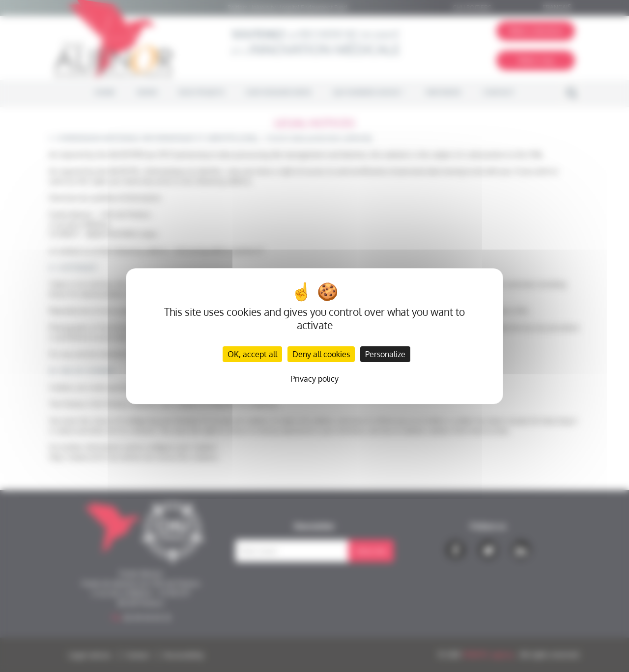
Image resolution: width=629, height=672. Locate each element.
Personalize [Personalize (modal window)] (385, 354)
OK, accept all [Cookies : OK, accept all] (252, 354)
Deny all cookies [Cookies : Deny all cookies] (321, 354)
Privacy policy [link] (314, 379)
